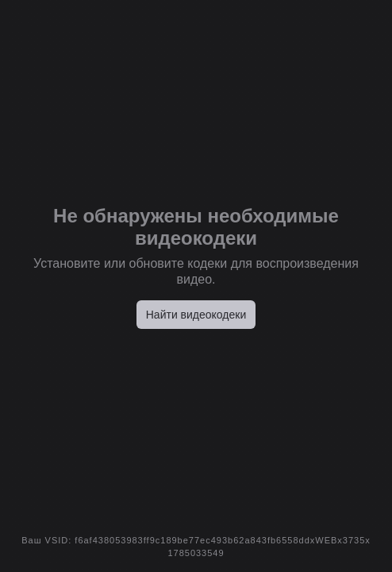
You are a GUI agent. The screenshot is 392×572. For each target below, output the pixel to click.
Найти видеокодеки (196, 315)
